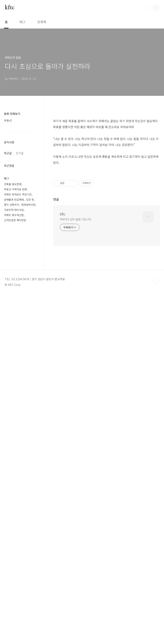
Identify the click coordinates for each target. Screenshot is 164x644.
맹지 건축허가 (11, 449)
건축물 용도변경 (13, 429)
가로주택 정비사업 (14, 455)
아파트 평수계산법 (14, 460)
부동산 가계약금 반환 (15, 434)
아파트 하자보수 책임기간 (18, 439)
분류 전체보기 (12, 114)
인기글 (20, 272)
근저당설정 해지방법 (15, 465)
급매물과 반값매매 (14, 444)
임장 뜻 (30, 444)
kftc (10, 8)
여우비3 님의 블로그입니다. (76, 395)
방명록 (42, 22)
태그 (22, 22)
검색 (147, 8)
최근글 (8, 272)
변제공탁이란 (28, 449)
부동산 (8, 120)
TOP (156, 631)
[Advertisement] (107, 142)
